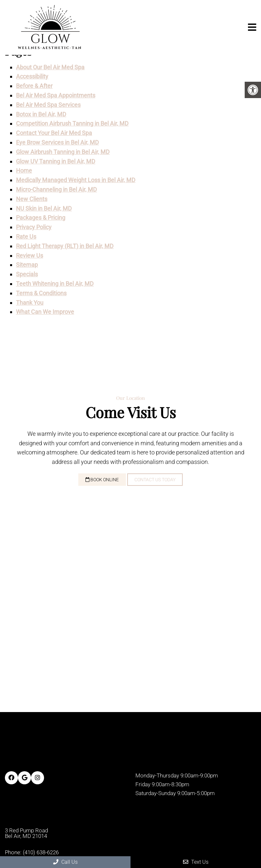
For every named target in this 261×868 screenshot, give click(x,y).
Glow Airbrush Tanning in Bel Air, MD (63, 152)
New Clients (32, 199)
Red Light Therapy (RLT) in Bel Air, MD (65, 246)
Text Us (196, 862)
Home (24, 170)
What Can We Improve (45, 312)
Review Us (30, 255)
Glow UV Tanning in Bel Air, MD (56, 161)
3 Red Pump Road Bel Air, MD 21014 (26, 833)
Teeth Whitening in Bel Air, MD (55, 284)
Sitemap (27, 265)
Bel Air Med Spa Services (48, 105)
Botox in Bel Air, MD (41, 114)
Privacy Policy (34, 227)
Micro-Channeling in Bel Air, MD (56, 189)
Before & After (34, 86)
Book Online (102, 480)
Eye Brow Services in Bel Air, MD (57, 142)
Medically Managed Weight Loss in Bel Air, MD (76, 180)
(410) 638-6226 (41, 852)
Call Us (65, 862)
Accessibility (32, 76)
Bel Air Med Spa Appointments (56, 95)
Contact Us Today (155, 480)
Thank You (30, 303)
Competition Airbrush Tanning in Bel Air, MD (72, 123)
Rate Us (26, 237)
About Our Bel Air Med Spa (50, 67)
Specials (27, 274)
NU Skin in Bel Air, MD (44, 208)
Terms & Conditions (41, 293)
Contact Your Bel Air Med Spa (54, 133)
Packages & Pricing (41, 218)
